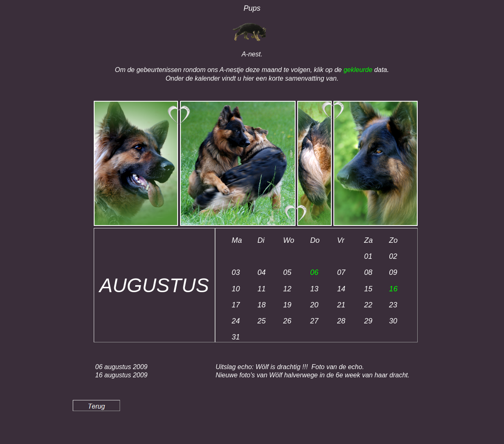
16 (393, 289)
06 (314, 272)
